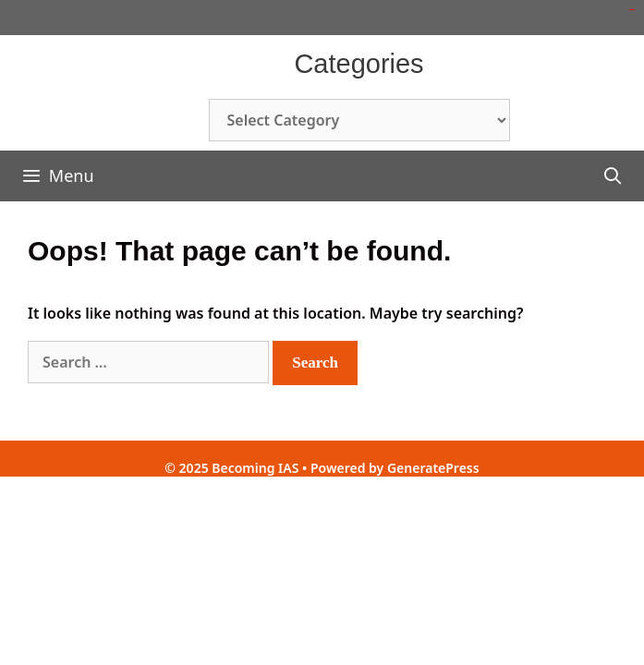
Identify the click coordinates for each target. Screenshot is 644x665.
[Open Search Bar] (613, 176)
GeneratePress (433, 468)
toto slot (633, 10)
